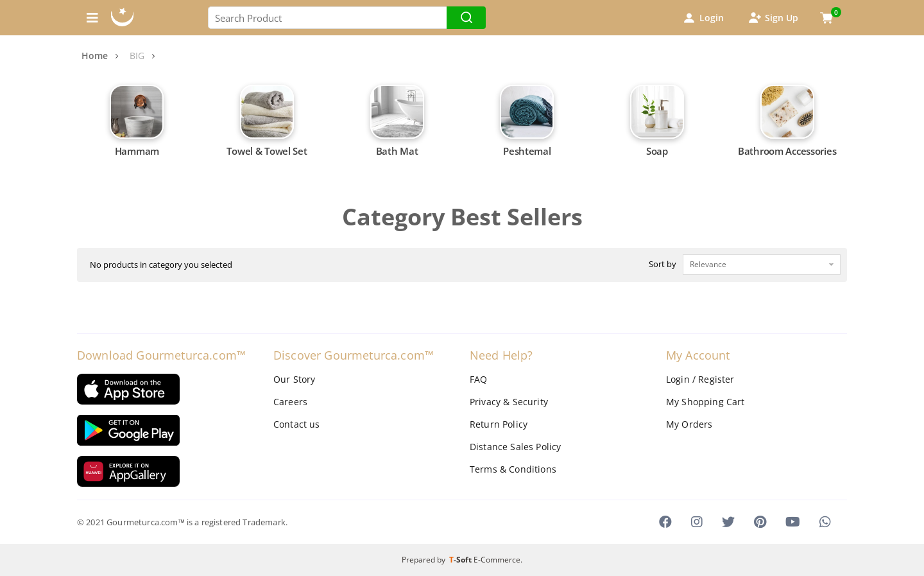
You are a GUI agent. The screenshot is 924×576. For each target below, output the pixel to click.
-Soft (461, 560)
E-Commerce (497, 560)
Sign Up (773, 18)
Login (703, 18)
